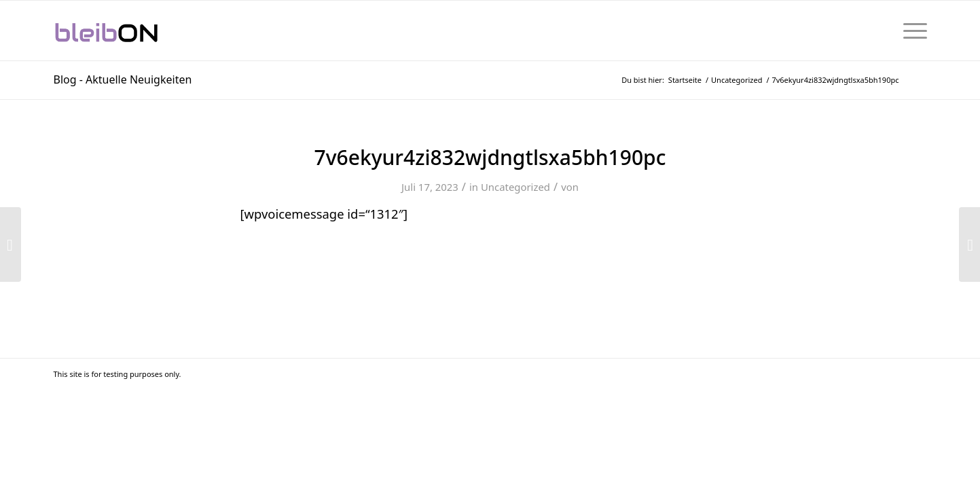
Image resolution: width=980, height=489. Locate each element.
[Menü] (911, 31)
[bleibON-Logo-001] (148, 31)
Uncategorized (515, 187)
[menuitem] (911, 31)
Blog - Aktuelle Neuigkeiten (123, 79)
